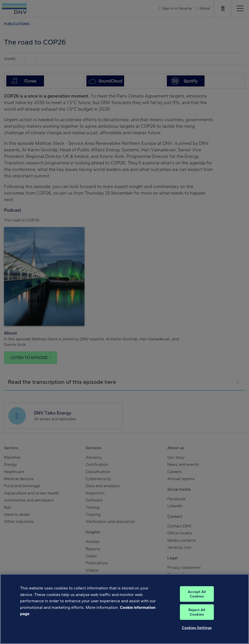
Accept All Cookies (197, 594)
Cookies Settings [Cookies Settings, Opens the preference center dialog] (197, 628)
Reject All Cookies (197, 612)
